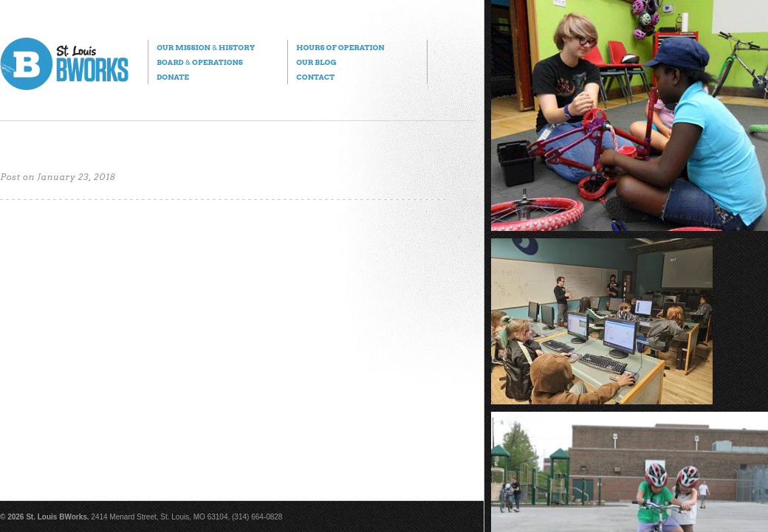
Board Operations (200, 62)
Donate (173, 77)
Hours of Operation (340, 47)
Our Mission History (206, 47)
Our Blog (316, 62)
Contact (315, 77)
